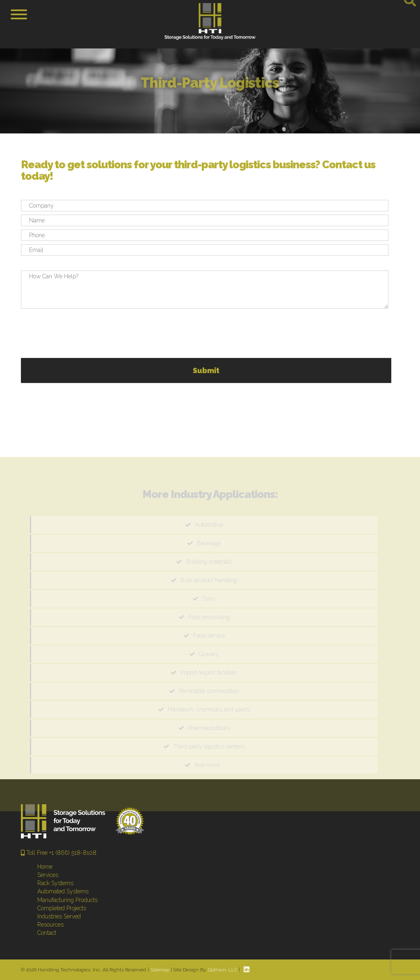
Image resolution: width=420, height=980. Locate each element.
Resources (50, 925)
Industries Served (59, 916)
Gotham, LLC (223, 970)
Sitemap (160, 970)
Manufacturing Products (67, 900)
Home (45, 867)
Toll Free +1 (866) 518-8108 (59, 853)
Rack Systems (55, 883)
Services (48, 875)
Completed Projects (62, 908)
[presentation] (83, 335)
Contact (47, 933)
